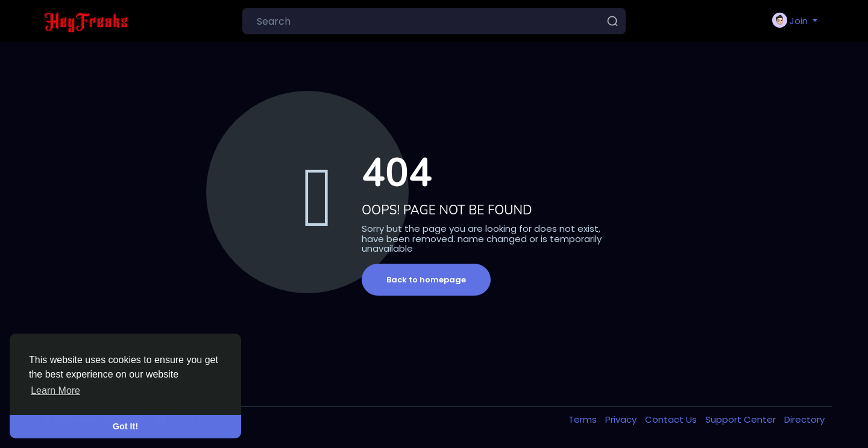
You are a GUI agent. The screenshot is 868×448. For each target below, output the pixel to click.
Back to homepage (426, 280)
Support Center (742, 419)
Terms (584, 419)
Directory (804, 419)
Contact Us (672, 419)
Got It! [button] (125, 426)
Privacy (622, 419)
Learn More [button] (55, 390)
